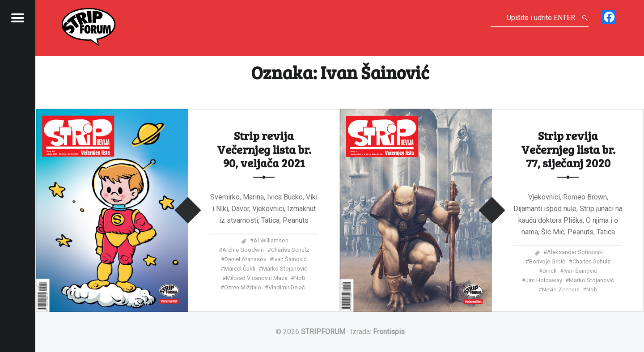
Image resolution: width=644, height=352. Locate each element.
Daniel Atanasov (245, 260)
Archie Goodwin (243, 250)
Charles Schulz (290, 250)
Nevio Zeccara (561, 290)
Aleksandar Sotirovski (575, 252)
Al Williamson (271, 241)
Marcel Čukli (240, 269)
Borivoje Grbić (547, 262)
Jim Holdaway (544, 281)
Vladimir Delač (287, 288)
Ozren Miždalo (243, 288)
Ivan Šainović (290, 260)
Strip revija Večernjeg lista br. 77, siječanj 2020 (568, 149)
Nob (300, 278)
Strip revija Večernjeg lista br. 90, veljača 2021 (264, 149)
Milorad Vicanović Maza (257, 278)
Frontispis (389, 332)
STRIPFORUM (323, 332)
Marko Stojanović (285, 269)
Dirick (550, 271)
